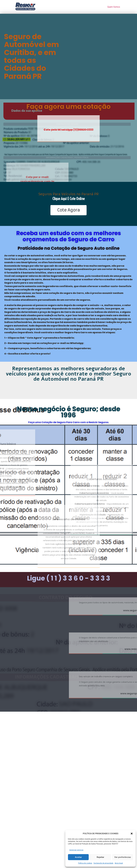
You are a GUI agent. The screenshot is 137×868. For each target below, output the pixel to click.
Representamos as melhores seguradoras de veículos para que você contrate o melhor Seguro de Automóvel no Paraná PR (68, 374)
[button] (132, 834)
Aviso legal (119, 863)
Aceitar (78, 857)
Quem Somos (114, 7)
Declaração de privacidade (103, 863)
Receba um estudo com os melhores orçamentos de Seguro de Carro (69, 236)
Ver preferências (123, 857)
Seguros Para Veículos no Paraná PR (69, 194)
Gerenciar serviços (76, 850)
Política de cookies (85, 863)
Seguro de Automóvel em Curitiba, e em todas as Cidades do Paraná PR (32, 56)
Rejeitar (100, 857)
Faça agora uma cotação (68, 107)
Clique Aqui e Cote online (69, 199)
